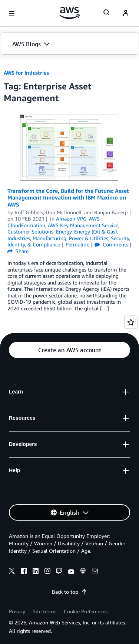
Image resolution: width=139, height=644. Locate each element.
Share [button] (18, 251)
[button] (69, 44)
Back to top (69, 592)
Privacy (17, 611)
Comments (111, 244)
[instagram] (47, 572)
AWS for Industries (26, 73)
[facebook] (24, 572)
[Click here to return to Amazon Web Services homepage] (69, 13)
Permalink (77, 244)
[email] (95, 572)
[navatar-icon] (126, 13)
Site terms (44, 611)
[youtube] (71, 572)
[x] (12, 572)
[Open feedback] (131, 322)
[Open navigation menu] (12, 13)
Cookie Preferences (86, 611)
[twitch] (59, 572)
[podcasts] (83, 572)
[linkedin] (36, 572)
